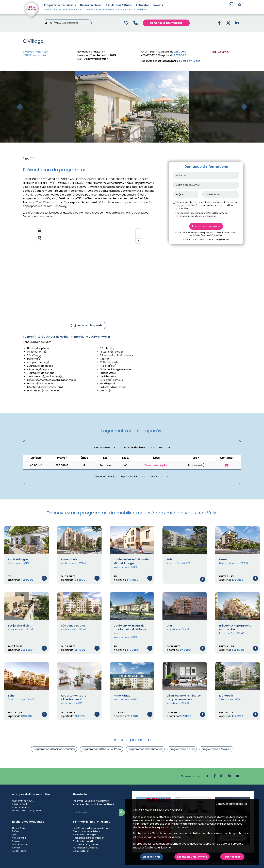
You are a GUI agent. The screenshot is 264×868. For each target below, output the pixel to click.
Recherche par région (85, 835)
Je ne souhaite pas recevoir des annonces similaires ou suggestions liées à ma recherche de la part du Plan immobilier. (207, 205)
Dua (169, 626)
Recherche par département (89, 838)
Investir (158, 5)
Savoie (16, 841)
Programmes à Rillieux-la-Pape (101, 749)
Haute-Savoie (20, 844)
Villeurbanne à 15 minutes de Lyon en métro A (184, 698)
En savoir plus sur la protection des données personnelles (206, 239)
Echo (11, 696)
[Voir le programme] (44, 578)
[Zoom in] (138, 231)
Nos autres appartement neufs (171, 61)
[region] (89, 271)
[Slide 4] (129, 139)
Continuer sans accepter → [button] (233, 804)
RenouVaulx (69, 559)
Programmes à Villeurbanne (145, 749)
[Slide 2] (122, 139)
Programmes (60, 5)
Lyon (15, 835)
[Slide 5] (132, 139)
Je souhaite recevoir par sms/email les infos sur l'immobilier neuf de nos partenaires (202, 214)
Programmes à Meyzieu (216, 749)
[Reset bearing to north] (138, 241)
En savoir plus (152, 857)
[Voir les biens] (132, 448)
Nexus (223, 559)
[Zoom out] (138, 236)
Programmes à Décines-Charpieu (54, 749)
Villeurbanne (19, 838)
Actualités (143, 5)
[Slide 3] (126, 139)
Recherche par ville (84, 841)
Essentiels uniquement (192, 857)
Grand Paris (19, 828)
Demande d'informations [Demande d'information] (166, 23)
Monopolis (226, 696)
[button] (240, 4)
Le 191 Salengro (18, 559)
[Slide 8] (142, 139)
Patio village (122, 696)
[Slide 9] (145, 139)
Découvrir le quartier (89, 325)
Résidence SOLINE (73, 626)
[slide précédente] (20, 107)
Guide (91, 5)
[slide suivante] (244, 107)
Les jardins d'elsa (20, 626)
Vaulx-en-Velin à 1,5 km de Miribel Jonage (131, 561)
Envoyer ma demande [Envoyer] (206, 226)
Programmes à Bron (182, 749)
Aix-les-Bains (19, 851)
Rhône (16, 831)
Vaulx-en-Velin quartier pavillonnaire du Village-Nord (130, 629)
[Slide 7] (138, 139)
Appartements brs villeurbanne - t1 (74, 698)
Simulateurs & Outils (119, 5)
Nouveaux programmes (86, 844)
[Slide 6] (135, 139)
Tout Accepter (232, 857)
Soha (170, 559)
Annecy (16, 848)
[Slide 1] (119, 139)
